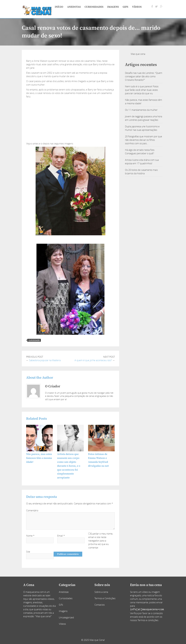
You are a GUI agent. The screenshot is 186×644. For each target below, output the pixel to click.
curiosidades (34, 340)
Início (59, 7)
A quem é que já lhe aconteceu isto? (93, 360)
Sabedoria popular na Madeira (45, 360)
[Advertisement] (70, 120)
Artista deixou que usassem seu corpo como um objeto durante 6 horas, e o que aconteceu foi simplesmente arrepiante (69, 466)
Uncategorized (66, 617)
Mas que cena (138, 54)
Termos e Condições (105, 598)
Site (28, 552)
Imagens (113, 7)
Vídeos (137, 7)
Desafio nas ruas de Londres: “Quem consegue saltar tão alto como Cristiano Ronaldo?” (144, 76)
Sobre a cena (101, 592)
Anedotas (74, 7)
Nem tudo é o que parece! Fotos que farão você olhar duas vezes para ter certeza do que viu (142, 90)
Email (61, 536)
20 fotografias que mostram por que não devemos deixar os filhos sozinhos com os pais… (143, 140)
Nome (30, 536)
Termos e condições (148, 620)
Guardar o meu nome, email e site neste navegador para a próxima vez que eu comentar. (101, 541)
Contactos (100, 605)
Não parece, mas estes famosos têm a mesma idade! (39, 458)
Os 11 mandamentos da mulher (141, 110)
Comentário (32, 510)
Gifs (125, 7)
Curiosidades (94, 7)
